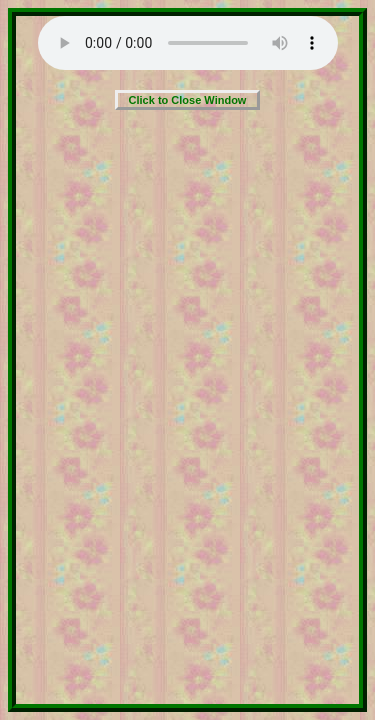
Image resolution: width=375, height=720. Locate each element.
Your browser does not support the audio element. (188, 43)
